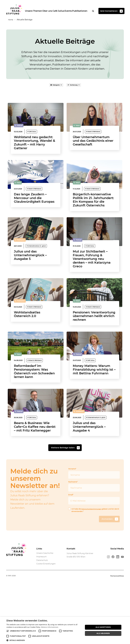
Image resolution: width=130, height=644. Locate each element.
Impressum (41, 605)
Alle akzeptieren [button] (103, 627)
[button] (44, 640)
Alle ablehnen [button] (103, 633)
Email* (94, 547)
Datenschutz (42, 608)
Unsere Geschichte (45, 601)
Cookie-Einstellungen (46, 612)
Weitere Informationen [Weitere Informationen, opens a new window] (50, 627)
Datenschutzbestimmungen (92, 557)
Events (71, 11)
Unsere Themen (35, 11)
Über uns (49, 11)
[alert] (65, 630)
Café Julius (61, 11)
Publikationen (84, 11)
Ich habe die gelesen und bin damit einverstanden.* (92, 558)
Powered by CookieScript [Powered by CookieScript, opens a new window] (119, 643)
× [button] (127, 619)
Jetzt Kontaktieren (116, 11)
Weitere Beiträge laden (65, 496)
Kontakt (71, 597)
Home (9, 20)
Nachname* (94, 534)
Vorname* (94, 521)
